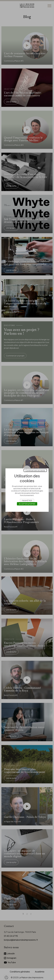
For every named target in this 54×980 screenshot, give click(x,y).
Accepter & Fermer (27, 504)
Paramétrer (27, 500)
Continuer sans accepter (35, 470)
